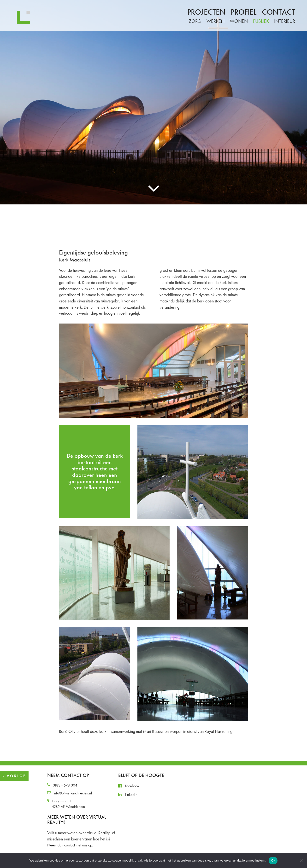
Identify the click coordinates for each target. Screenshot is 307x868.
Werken (215, 21)
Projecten (206, 12)
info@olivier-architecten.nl (73, 793)
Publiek (261, 21)
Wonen (239, 21)
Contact (278, 12)
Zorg (195, 21)
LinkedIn (128, 795)
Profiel (244, 12)
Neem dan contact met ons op (70, 845)
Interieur (285, 21)
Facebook (129, 786)
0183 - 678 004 (65, 785)
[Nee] (301, 861)
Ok (273, 860)
